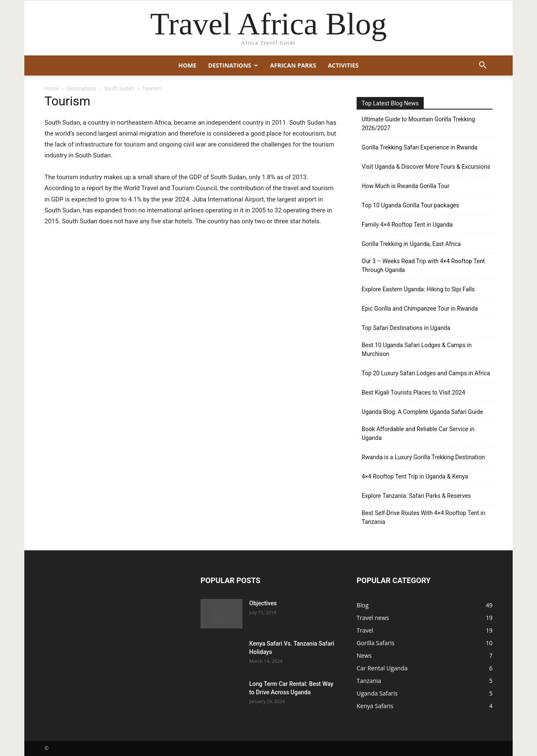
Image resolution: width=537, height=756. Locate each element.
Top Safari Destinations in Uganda (406, 328)
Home (187, 65)
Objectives (263, 603)
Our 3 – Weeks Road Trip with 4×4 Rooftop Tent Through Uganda (423, 266)
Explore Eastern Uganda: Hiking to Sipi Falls (418, 289)
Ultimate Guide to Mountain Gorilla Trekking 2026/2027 (418, 124)
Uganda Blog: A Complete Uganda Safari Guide (422, 412)
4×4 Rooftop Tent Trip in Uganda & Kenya (415, 476)
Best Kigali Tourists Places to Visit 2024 (413, 392)
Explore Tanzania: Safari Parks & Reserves (416, 496)
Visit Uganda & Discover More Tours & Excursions (426, 167)
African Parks (293, 65)
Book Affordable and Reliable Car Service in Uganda (418, 433)
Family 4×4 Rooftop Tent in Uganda (407, 225)
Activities (343, 65)
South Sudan (119, 88)
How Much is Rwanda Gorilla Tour (405, 186)
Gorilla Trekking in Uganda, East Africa (411, 244)
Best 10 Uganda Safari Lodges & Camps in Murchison (417, 349)
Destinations (233, 65)
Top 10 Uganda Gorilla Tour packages (410, 205)
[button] (482, 66)
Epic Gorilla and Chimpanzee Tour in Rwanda (420, 309)
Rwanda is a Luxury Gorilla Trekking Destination (423, 457)
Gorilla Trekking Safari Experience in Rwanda (420, 147)
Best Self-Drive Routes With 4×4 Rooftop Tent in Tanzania (424, 517)
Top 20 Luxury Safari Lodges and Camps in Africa (426, 373)
